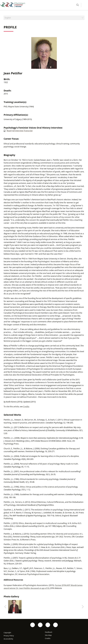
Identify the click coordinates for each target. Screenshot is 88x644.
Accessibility (8, 639)
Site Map (48, 635)
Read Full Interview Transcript (20, 131)
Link (5, 433)
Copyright (7, 633)
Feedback (49, 632)
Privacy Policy (9, 636)
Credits (26, 407)
